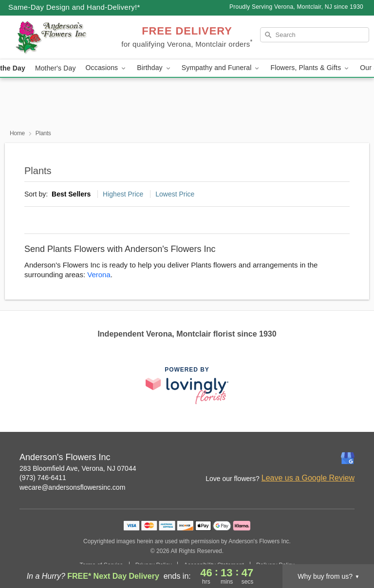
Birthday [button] (154, 68)
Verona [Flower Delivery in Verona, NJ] (99, 275)
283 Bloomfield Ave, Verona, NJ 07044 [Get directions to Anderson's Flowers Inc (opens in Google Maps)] (78, 468)
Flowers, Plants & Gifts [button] (310, 68)
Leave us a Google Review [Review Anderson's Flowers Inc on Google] (308, 478)
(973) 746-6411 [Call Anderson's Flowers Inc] (43, 478)
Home (17, 133)
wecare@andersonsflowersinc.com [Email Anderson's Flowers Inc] (72, 487)
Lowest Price (175, 194)
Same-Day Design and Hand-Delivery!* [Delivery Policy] (74, 7)
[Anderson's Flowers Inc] (64, 37)
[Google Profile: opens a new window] (348, 458)
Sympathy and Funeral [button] (221, 68)
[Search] (315, 35)
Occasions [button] (107, 68)
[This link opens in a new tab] (187, 385)
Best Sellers (71, 194)
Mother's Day (56, 68)
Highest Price (123, 194)
